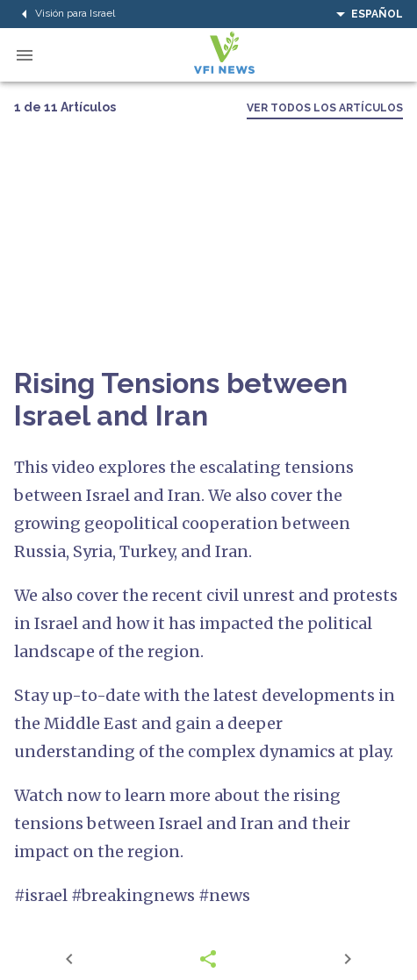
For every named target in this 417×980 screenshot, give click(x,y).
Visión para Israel (65, 14)
